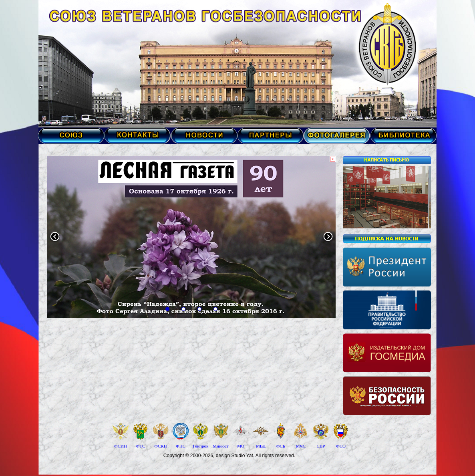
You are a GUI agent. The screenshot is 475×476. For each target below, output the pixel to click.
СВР (321, 446)
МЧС (301, 446)
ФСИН (121, 446)
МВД (261, 446)
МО (241, 446)
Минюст (220, 446)
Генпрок (201, 446)
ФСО (341, 446)
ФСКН (160, 446)
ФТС (141, 446)
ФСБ (281, 446)
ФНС (181, 446)
